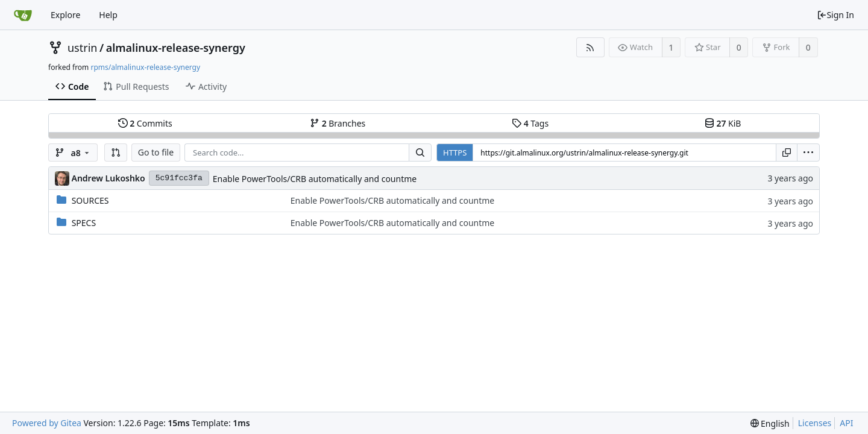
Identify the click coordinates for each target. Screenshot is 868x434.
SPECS (84, 223)
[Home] (23, 15)
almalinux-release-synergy (176, 48)
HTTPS (455, 153)
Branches (338, 123)
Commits (145, 123)
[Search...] (420, 153)
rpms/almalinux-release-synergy (145, 67)
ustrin (82, 48)
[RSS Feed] (590, 47)
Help (108, 15)
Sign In (835, 15)
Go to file (156, 152)
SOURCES (90, 200)
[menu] (808, 153)
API (846, 423)
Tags (530, 123)
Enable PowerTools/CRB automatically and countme (315, 179)
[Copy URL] (787, 153)
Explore (65, 15)
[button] (116, 153)
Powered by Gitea (47, 423)
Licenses (815, 423)
